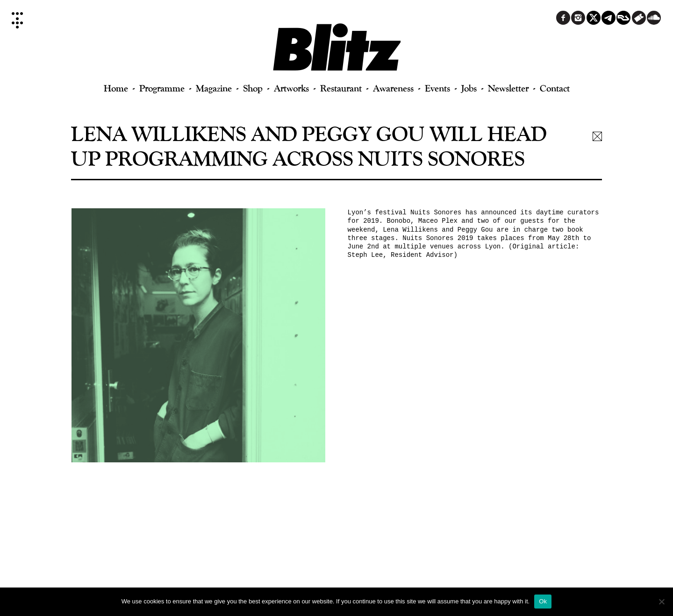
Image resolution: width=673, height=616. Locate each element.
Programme (162, 88)
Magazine (214, 88)
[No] (661, 602)
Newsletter (508, 88)
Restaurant (341, 88)
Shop (253, 88)
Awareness (393, 88)
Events (437, 88)
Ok (543, 601)
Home (116, 88)
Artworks (291, 88)
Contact (555, 88)
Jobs (469, 88)
